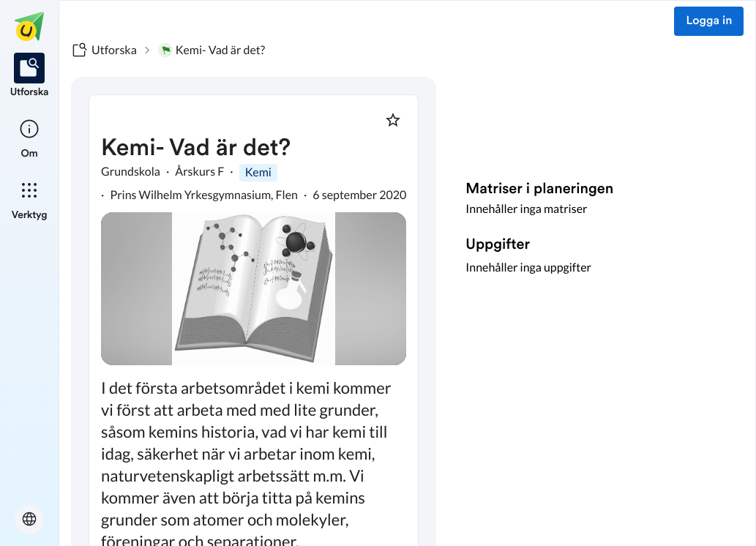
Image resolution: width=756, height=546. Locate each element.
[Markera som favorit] (393, 120)
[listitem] (30, 76)
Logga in (709, 21)
